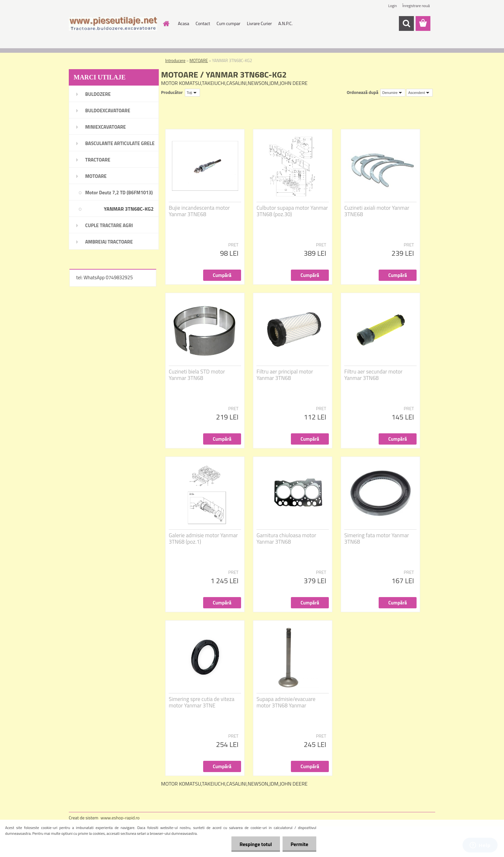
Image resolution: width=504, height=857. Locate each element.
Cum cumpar (229, 23)
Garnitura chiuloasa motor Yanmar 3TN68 (286, 539)
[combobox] (393, 93)
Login (393, 6)
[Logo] (113, 24)
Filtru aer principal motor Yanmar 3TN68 (285, 375)
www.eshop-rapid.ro (120, 818)
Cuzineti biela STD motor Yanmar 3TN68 (197, 375)
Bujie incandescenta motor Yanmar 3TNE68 (199, 211)
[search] (406, 23)
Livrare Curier (259, 23)
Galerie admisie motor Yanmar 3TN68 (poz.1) (203, 539)
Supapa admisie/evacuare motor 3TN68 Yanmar (286, 702)
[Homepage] (166, 23)
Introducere (175, 60)
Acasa (184, 23)
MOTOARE (199, 60)
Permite (299, 844)
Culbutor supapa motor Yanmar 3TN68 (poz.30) (292, 211)
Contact (203, 23)
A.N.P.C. (286, 23)
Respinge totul (256, 844)
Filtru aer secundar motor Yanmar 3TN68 (373, 375)
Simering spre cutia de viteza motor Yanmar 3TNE (202, 702)
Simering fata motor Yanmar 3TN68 (377, 539)
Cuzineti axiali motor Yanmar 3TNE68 (377, 211)
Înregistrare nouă (416, 6)
